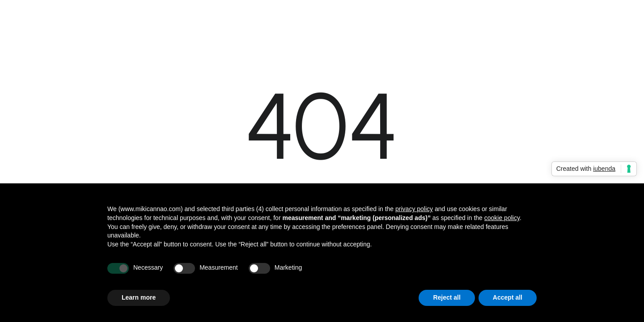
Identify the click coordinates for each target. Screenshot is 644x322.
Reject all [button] (447, 297)
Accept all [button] (508, 297)
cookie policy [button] (502, 218)
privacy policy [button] (414, 209)
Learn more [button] (139, 297)
